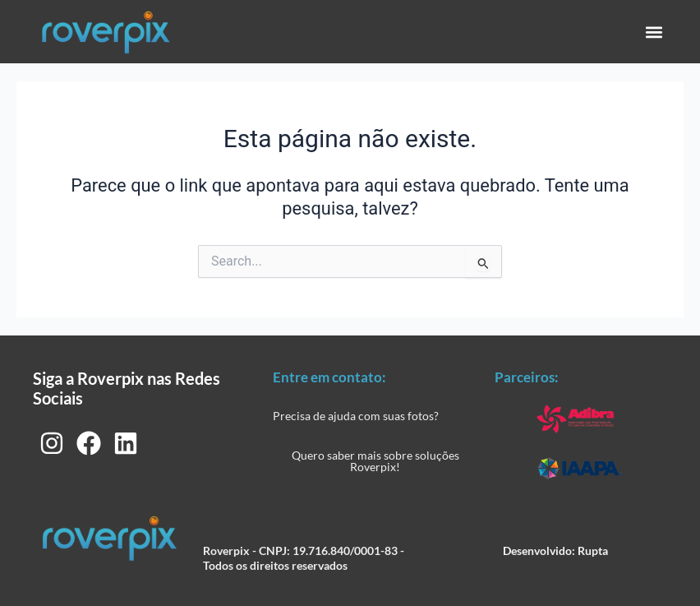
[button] (654, 32)
